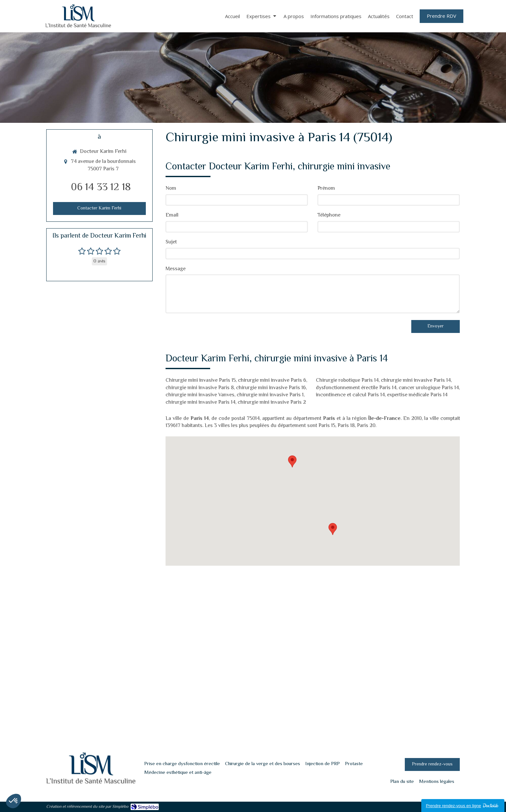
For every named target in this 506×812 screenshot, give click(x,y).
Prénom (326, 189)
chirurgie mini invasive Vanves (200, 395)
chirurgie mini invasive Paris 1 (270, 395)
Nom (171, 189)
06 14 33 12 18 (101, 187)
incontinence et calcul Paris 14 (350, 395)
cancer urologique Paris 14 (429, 388)
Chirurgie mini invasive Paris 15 (201, 381)
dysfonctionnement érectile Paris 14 (356, 388)
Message (176, 269)
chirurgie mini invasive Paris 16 (271, 388)
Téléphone (329, 216)
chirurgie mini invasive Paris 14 (200, 403)
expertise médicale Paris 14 (417, 395)
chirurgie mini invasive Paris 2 (272, 403)
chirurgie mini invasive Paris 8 (200, 388)
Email (172, 216)
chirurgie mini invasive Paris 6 (272, 381)
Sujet (171, 243)
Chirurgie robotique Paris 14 (347, 381)
